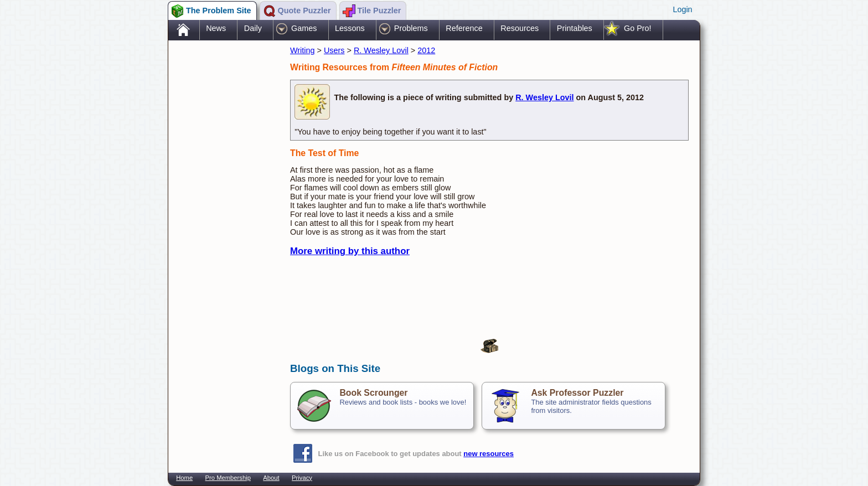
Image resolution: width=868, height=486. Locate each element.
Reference (464, 28)
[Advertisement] (224, 218)
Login (682, 9)
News (216, 28)
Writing (303, 50)
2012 (426, 50)
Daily (253, 28)
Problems (411, 28)
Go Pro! (638, 28)
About (271, 478)
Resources (520, 28)
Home (184, 478)
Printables (575, 28)
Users (334, 50)
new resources (489, 454)
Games (304, 28)
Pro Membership (228, 478)
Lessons (350, 28)
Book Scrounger (373, 393)
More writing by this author (350, 251)
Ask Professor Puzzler (577, 393)
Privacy (302, 478)
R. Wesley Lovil (381, 50)
